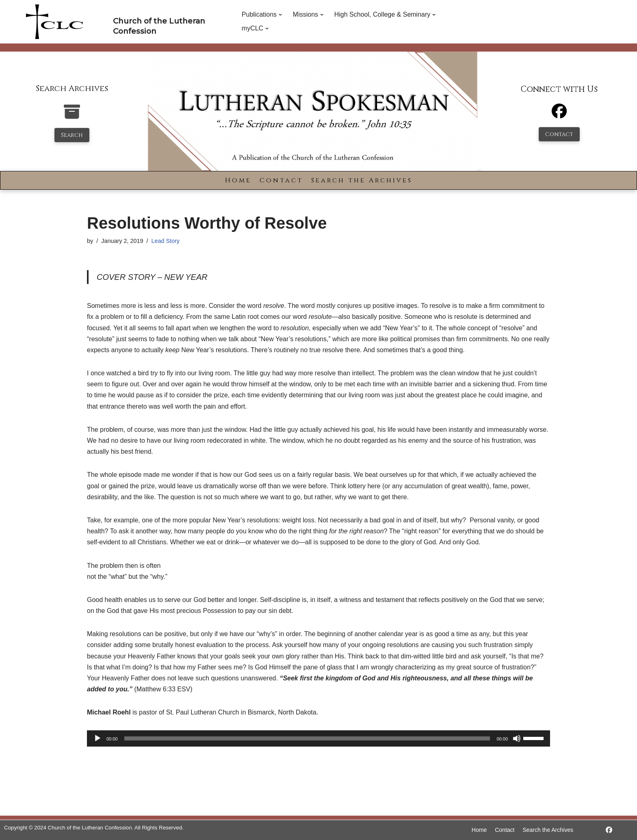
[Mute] (517, 738)
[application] (318, 738)
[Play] (97, 738)
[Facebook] (559, 115)
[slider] (307, 738)
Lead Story (165, 241)
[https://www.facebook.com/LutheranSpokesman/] (609, 830)
